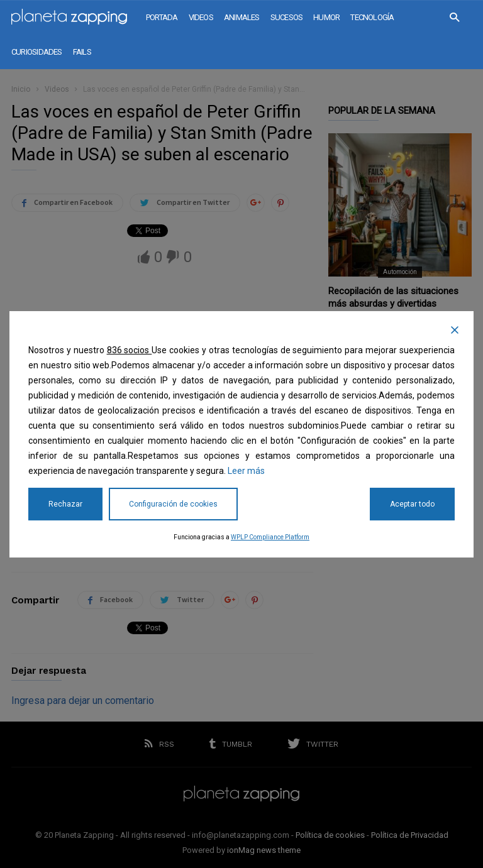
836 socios (130, 350)
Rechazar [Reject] (65, 504)
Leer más (246, 471)
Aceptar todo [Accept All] (412, 504)
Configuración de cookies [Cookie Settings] (173, 504)
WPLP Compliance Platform (270, 537)
